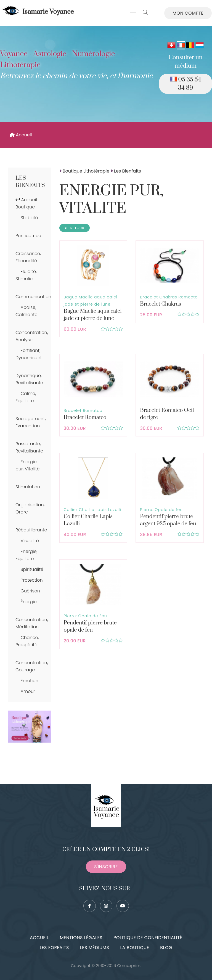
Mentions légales (81, 938)
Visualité (30, 541)
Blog (166, 948)
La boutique (135, 948)
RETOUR (75, 228)
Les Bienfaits (30, 182)
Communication (33, 297)
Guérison (30, 591)
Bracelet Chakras (161, 304)
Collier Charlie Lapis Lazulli (92, 510)
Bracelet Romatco (83, 410)
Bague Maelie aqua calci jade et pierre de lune (93, 315)
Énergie (28, 602)
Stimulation (28, 487)
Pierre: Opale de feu (161, 510)
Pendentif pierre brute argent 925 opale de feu (168, 520)
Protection (31, 580)
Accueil (21, 135)
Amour (28, 691)
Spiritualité (32, 569)
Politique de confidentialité (148, 938)
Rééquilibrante (31, 530)
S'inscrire (106, 867)
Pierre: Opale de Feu (85, 616)
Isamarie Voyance (37, 12)
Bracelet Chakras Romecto (169, 297)
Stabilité (29, 218)
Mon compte (188, 13)
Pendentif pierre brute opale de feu (90, 627)
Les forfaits (54, 948)
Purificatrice (28, 236)
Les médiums (95, 948)
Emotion (29, 681)
